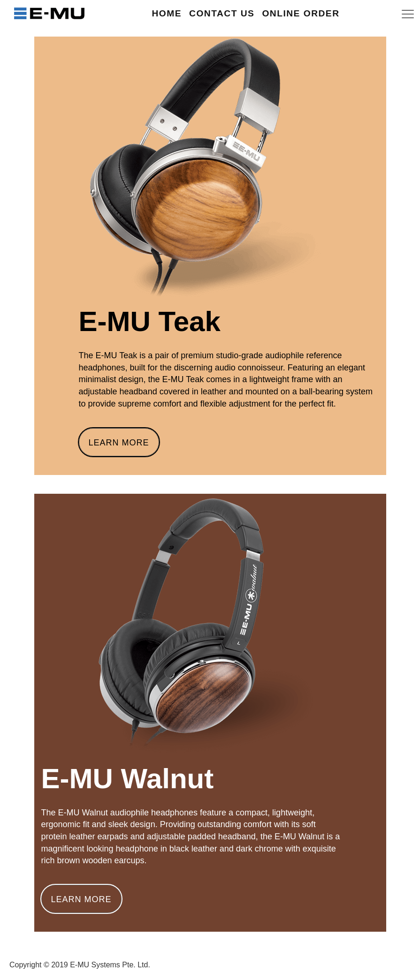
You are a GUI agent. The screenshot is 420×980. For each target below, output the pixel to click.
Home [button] (167, 13)
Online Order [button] (301, 13)
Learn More (119, 443)
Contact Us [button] (222, 13)
